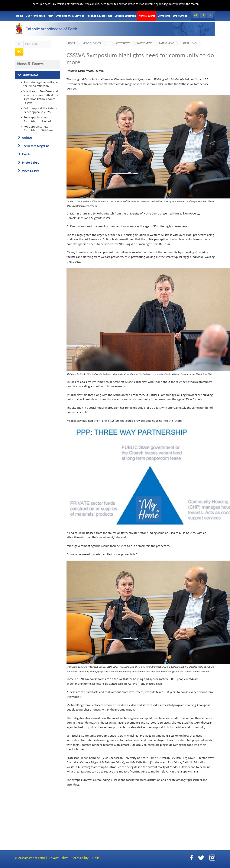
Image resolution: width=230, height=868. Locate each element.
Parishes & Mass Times (99, 16)
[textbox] (33, 44)
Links (96, 858)
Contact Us (164, 16)
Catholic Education (125, 16)
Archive (25, 138)
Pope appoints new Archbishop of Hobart (37, 119)
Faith (50, 16)
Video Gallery (28, 171)
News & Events (147, 16)
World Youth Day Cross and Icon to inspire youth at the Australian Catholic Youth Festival (41, 97)
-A (196, 15)
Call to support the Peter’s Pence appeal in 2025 (40, 110)
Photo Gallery (29, 163)
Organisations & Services (70, 16)
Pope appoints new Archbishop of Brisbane (38, 129)
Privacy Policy (58, 858)
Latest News (28, 75)
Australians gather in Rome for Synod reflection (41, 84)
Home (20, 16)
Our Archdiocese (35, 16)
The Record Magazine (34, 146)
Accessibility (80, 858)
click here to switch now (109, 4)
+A (203, 15)
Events (24, 154)
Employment (180, 16)
